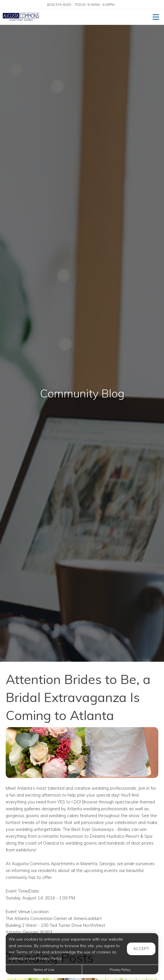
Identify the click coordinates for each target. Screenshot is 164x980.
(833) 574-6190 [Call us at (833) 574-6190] (59, 4)
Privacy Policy (120, 970)
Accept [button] (141, 949)
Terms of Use (44, 970)
